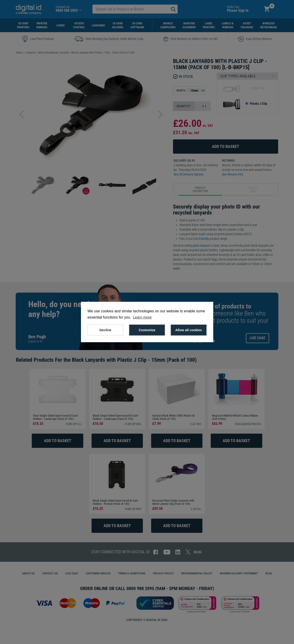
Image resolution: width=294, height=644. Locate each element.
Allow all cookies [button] (189, 330)
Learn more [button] (142, 317)
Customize (147, 330)
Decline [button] (105, 330)
